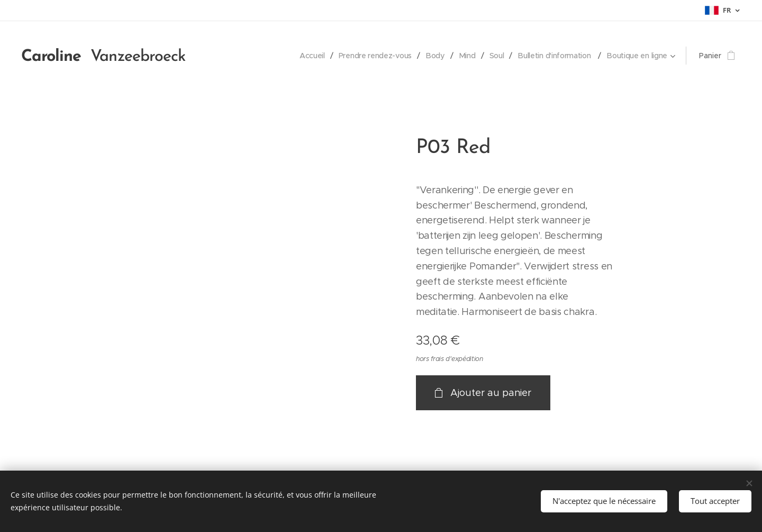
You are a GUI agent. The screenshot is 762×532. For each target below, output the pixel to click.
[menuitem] (308, 56)
